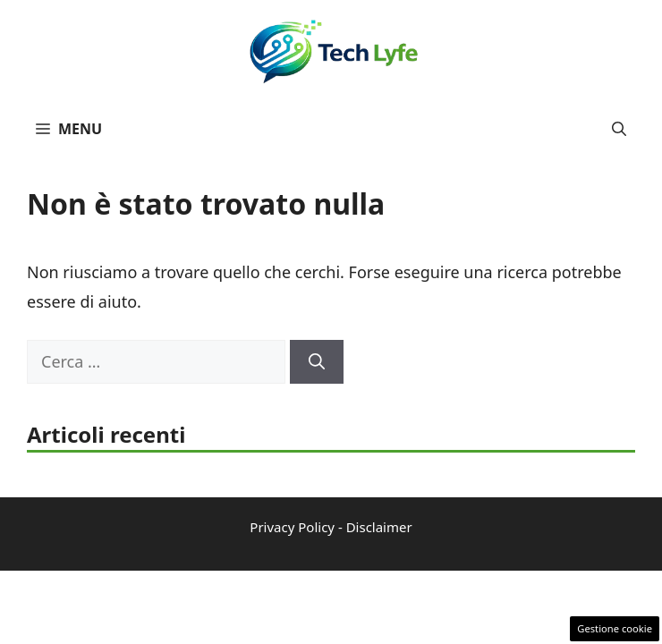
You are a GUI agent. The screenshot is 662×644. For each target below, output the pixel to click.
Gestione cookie (615, 628)
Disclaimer (379, 527)
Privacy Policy (292, 527)
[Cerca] (317, 362)
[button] (619, 129)
